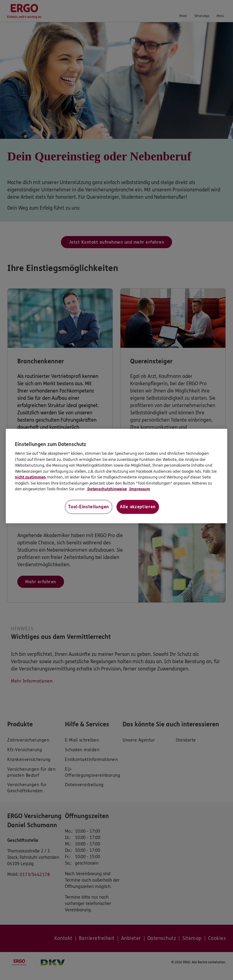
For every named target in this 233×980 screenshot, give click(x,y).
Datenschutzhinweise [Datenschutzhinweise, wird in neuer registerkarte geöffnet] (107, 489)
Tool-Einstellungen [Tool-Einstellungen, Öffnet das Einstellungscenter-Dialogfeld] (89, 507)
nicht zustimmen (30, 477)
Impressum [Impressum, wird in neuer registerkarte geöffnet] (139, 489)
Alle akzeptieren (138, 507)
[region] (116, 476)
